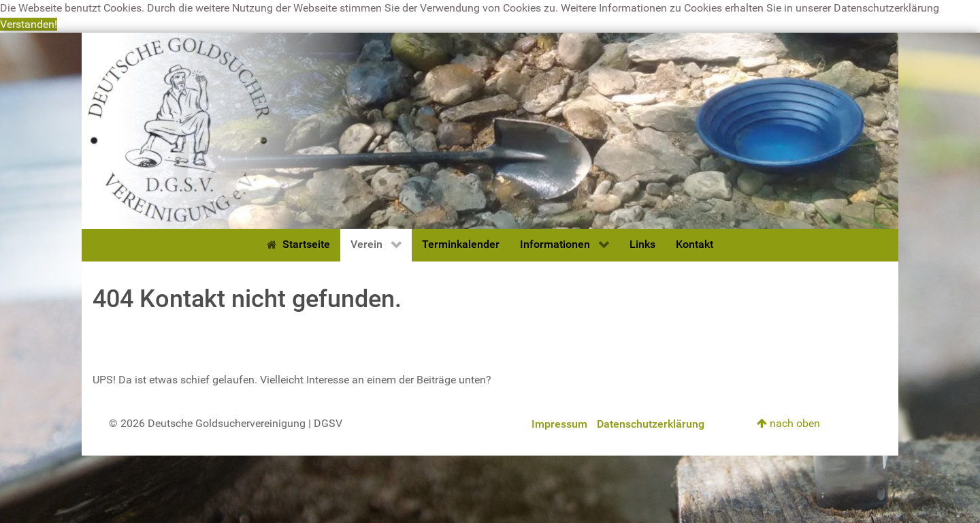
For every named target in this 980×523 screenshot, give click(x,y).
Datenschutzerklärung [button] (886, 8)
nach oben (788, 423)
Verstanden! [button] (29, 24)
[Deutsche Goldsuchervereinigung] (490, 130)
